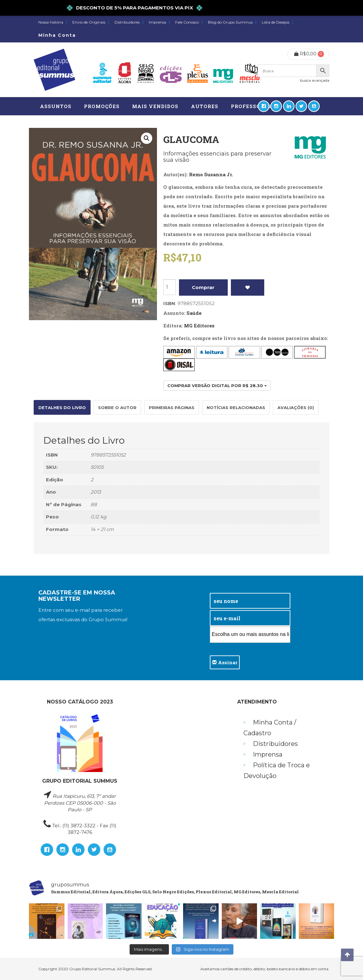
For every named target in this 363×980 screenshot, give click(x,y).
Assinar (225, 662)
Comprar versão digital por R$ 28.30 (217, 386)
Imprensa (157, 22)
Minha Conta (57, 35)
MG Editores (199, 326)
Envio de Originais (89, 22)
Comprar (203, 287)
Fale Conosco (187, 22)
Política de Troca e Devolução (277, 770)
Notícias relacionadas (236, 408)
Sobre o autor (117, 408)
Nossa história (51, 22)
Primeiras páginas (172, 408)
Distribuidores (127, 22)
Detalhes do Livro (62, 408)
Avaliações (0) (296, 408)
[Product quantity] (170, 287)
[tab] (62, 407)
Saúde (194, 313)
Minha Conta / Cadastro (270, 728)
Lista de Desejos (276, 22)
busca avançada (315, 80)
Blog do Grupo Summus (230, 22)
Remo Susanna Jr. (211, 174)
